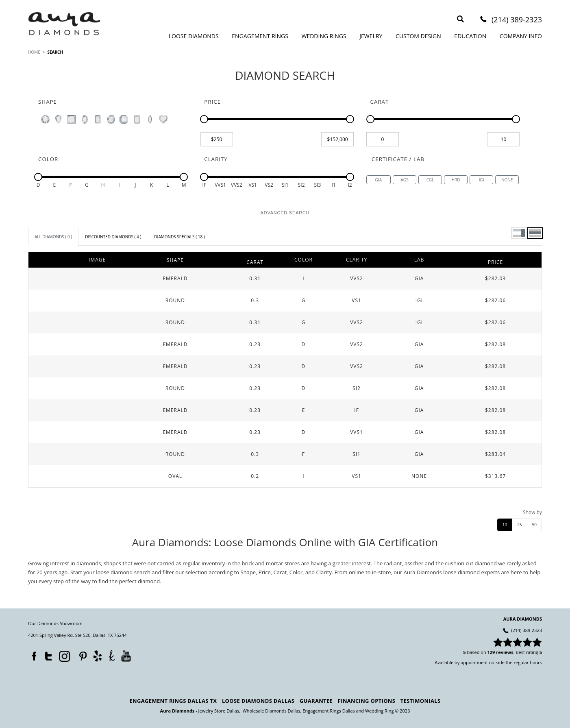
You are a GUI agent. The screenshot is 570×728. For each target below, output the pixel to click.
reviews (505, 652)
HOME (34, 52)
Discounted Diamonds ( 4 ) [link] (113, 237)
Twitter (46, 654)
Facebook (32, 654)
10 (505, 525)
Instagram (64, 656)
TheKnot (112, 656)
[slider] (204, 119)
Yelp (97, 656)
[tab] (53, 237)
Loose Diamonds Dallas (258, 701)
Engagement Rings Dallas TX (173, 701)
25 (519, 525)
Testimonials (421, 701)
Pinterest (81, 654)
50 (534, 525)
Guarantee (316, 701)
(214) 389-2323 (517, 20)
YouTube (126, 656)
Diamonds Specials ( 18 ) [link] (179, 237)
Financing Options (367, 701)
